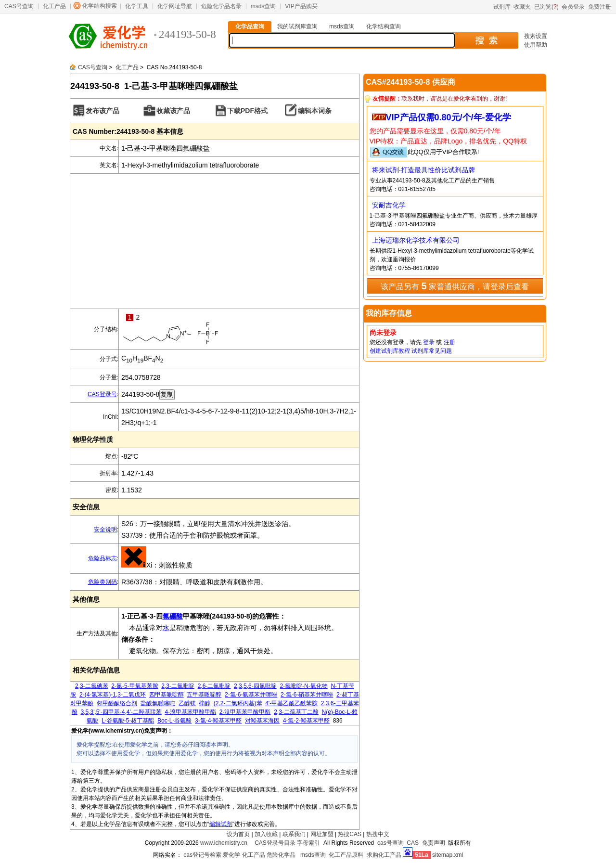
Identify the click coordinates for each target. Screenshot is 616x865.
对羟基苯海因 (262, 721)
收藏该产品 (173, 111)
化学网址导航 (175, 6)
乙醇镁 (187, 703)
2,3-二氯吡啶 (178, 686)
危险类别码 (103, 582)
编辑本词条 (315, 111)
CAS (413, 843)
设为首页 (238, 834)
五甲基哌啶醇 (204, 695)
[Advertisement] (215, 241)
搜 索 (486, 40)
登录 (429, 342)
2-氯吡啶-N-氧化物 (303, 686)
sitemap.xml (448, 855)
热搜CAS (350, 834)
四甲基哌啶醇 (167, 695)
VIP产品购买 (301, 6)
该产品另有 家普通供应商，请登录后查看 (455, 286)
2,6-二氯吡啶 (214, 686)
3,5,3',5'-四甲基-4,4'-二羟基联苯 (121, 712)
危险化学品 (281, 855)
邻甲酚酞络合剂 (117, 703)
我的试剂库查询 (297, 26)
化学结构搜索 (100, 6)
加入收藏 (266, 834)
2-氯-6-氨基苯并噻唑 (251, 695)
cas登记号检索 (202, 855)
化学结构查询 (384, 26)
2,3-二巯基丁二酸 (296, 712)
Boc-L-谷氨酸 (174, 721)
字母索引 (308, 843)
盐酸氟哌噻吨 (158, 703)
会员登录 (573, 7)
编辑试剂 (221, 824)
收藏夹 (522, 7)
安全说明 (105, 529)
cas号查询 (391, 843)
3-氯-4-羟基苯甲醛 (218, 721)
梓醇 (205, 703)
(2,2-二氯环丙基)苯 (238, 703)
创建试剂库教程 (390, 351)
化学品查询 (250, 26)
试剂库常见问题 (432, 351)
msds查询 (263, 6)
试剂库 (502, 7)
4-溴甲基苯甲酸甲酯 (190, 712)
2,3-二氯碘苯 (92, 686)
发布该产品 (103, 111)
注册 (449, 342)
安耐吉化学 (389, 205)
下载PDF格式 (247, 111)
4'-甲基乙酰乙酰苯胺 (291, 703)
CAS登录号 (102, 394)
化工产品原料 (346, 855)
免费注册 (600, 7)
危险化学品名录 (221, 6)
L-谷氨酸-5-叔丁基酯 (128, 721)
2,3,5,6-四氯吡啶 (255, 686)
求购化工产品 (384, 855)
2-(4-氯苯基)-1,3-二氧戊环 (113, 695)
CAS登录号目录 (275, 843)
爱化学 (231, 855)
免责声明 (434, 843)
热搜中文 (378, 834)
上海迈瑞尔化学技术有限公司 (416, 240)
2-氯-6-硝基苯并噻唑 (307, 695)
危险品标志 (103, 558)
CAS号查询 (19, 6)
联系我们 (294, 834)
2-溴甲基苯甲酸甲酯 (245, 712)
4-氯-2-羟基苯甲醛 (306, 721)
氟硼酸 (173, 616)
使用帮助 (536, 45)
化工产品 (54, 6)
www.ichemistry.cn (224, 843)
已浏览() (546, 7)
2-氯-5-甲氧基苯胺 (135, 686)
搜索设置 (536, 36)
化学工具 (137, 6)
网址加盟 (322, 834)
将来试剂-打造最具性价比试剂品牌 (424, 170)
